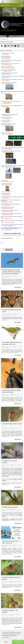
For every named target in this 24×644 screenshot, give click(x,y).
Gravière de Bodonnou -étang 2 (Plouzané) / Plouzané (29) (12, 106)
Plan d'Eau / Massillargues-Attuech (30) (8, 124)
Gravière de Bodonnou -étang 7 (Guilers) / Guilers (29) (11, 101)
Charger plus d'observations (12, 234)
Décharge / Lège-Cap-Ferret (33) (7, 133)
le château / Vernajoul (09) (6, 56)
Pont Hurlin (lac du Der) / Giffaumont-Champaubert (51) (11, 213)
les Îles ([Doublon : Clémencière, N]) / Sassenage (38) (11, 151)
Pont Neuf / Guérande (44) (6, 194)
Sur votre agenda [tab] (9, 250)
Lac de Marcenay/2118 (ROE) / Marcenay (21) (9, 73)
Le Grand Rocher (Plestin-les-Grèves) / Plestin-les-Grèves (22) (12, 76)
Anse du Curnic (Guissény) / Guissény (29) (9, 82)
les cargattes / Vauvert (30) (6, 121)
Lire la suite (18, 287)
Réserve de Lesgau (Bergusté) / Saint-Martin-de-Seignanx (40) (12, 166)
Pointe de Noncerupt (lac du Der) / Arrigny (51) (9, 210)
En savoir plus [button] (5, 637)
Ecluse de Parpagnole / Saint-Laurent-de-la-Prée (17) (11, 64)
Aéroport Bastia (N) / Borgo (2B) (7, 118)
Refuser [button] (6, 642)
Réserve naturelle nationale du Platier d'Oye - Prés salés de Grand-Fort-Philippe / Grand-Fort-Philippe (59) (12, 228)
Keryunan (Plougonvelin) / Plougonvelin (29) (9, 115)
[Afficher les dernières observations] (6, 42)
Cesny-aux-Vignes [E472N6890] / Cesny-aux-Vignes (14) (11, 60)
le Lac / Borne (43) (4, 181)
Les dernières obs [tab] (4, 39)
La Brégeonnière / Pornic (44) (6, 184)
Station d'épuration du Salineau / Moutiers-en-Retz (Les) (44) (12, 197)
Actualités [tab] (3, 250)
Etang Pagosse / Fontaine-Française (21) (8, 70)
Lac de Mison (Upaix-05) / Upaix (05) (8, 53)
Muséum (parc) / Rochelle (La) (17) (7, 67)
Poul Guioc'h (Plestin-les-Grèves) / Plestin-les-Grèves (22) (12, 79)
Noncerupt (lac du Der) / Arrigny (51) (8, 207)
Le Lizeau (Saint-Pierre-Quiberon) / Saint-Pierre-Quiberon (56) (12, 225)
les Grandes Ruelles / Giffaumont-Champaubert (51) (10, 204)
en (22, 5)
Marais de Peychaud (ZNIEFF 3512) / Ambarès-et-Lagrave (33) (12, 148)
